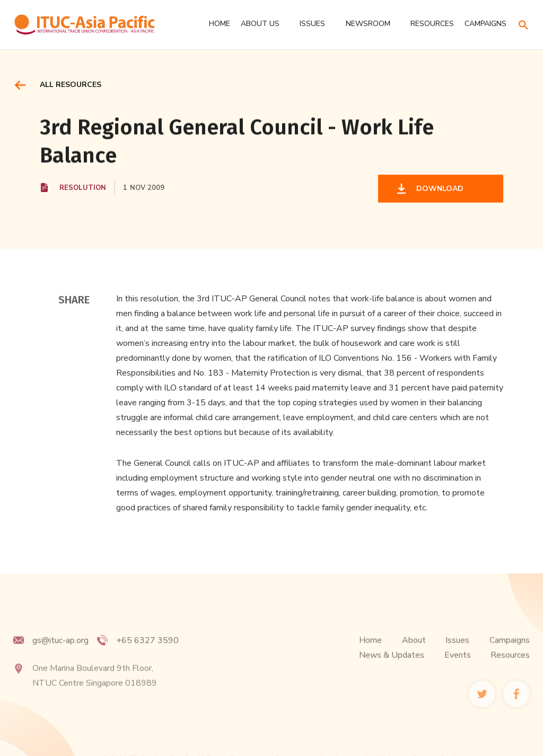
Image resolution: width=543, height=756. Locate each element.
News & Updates (392, 666)
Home (220, 24)
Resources (510, 666)
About (414, 651)
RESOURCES (432, 24)
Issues (457, 651)
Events (458, 666)
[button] (265, 24)
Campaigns (510, 651)
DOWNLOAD (438, 190)
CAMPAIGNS (485, 24)
